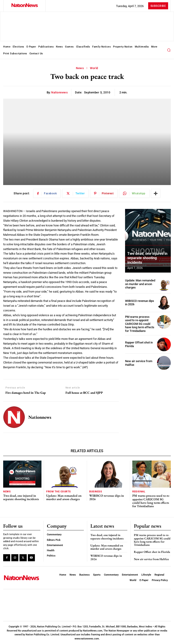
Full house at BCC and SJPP (84, 393)
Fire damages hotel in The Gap (26, 393)
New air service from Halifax (151, 559)
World (94, 68)
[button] (169, 50)
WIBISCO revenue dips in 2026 (140, 303)
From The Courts (59, 492)
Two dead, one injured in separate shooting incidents (147, 258)
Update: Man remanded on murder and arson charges (140, 284)
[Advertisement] (148, 397)
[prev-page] (155, 217)
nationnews (59, 92)
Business (96, 492)
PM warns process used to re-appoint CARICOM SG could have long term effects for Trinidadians (140, 324)
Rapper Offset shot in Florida (152, 552)
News (80, 68)
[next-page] (163, 217)
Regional (139, 492)
